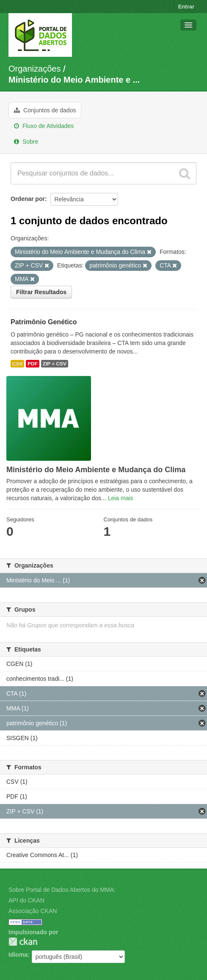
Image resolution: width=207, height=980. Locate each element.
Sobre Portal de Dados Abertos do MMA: (62, 890)
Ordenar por (28, 199)
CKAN (23, 942)
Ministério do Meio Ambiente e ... (74, 80)
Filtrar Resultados (41, 292)
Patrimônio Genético (44, 322)
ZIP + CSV (55, 364)
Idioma (18, 955)
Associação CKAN (33, 911)
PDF (33, 364)
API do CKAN (26, 900)
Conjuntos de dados (45, 110)
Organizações (34, 69)
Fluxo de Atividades (44, 126)
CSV (17, 364)
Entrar (186, 7)
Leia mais (121, 498)
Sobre (26, 142)
